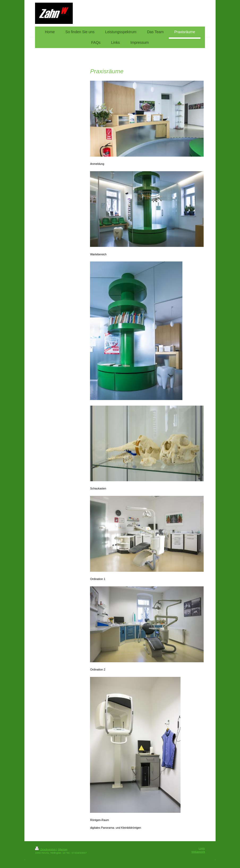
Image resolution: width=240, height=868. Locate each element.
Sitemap (63, 849)
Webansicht (198, 852)
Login (202, 848)
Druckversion (46, 849)
